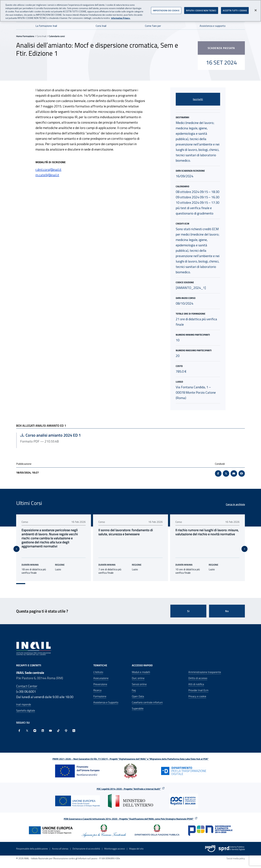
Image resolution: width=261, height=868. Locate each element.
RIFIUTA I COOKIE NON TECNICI (201, 9)
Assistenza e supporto (213, 26)
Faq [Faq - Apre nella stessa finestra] (134, 686)
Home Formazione (25, 36)
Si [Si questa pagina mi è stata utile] (188, 607)
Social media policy (236, 854)
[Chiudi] (256, 9)
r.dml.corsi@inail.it (48, 169)
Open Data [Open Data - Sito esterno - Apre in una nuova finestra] (138, 692)
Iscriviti (198, 99)
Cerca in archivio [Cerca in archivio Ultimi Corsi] (235, 504)
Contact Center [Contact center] (27, 682)
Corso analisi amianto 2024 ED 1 (54, 435)
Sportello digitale (26, 706)
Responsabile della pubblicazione (32, 845)
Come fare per (153, 26)
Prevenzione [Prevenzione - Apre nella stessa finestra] (100, 680)
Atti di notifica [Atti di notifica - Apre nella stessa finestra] (196, 680)
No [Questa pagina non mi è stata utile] (227, 607)
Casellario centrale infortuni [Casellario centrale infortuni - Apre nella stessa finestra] (147, 698)
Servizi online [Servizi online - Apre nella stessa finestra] (139, 680)
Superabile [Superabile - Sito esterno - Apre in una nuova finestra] (138, 704)
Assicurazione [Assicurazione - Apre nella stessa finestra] (101, 674)
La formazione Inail (46, 26)
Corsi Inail (101, 26)
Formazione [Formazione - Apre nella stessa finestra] (100, 692)
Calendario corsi (57, 36)
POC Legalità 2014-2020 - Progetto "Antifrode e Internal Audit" (129, 785)
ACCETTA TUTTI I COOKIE (235, 9)
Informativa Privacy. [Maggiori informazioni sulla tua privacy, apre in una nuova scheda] (121, 17)
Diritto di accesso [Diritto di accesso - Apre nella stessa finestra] (198, 674)
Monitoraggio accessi (115, 845)
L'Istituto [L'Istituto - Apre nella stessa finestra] (98, 668)
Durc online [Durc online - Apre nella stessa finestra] (138, 674)
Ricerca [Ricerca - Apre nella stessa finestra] (97, 686)
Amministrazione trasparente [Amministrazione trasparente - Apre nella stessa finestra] (205, 668)
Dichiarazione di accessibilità (86, 845)
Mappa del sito (136, 845)
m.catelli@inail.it (47, 175)
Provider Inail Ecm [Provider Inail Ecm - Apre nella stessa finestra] (198, 686)
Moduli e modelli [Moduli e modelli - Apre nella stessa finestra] (141, 668)
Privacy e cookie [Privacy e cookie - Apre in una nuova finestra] (197, 692)
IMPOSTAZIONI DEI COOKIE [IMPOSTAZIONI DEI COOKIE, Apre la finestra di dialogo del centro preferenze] (166, 9)
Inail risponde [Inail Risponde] (24, 700)
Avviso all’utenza (60, 845)
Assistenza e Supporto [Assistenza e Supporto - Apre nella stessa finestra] (106, 698)
